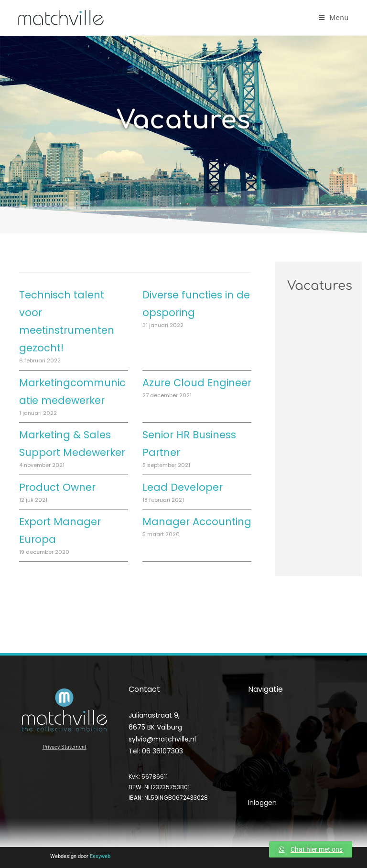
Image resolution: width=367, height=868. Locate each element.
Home (258, 724)
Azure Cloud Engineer (197, 383)
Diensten (265, 744)
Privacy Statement (65, 747)
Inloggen (262, 803)
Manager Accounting (197, 522)
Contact (262, 785)
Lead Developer (183, 487)
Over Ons (264, 764)
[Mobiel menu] (334, 18)
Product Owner (57, 487)
